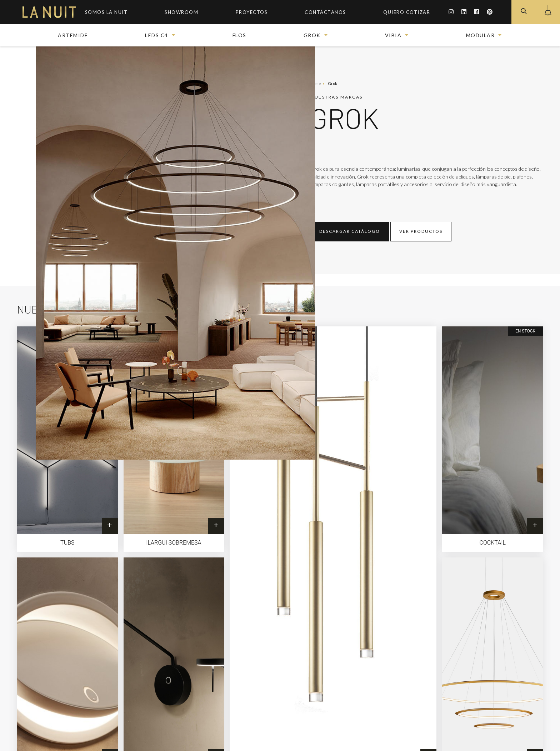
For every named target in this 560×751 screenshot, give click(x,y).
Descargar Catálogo (350, 231)
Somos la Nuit (106, 12)
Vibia (393, 35)
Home (316, 83)
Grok (312, 35)
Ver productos (421, 231)
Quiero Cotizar (407, 12)
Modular (481, 35)
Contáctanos (325, 12)
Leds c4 (157, 35)
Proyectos (252, 12)
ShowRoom (181, 12)
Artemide (73, 35)
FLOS (239, 35)
